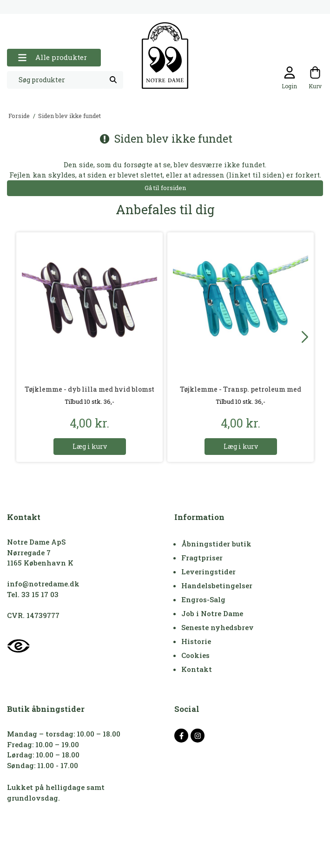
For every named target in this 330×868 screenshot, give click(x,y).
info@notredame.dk (43, 584)
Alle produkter (52, 57)
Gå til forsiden (165, 188)
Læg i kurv (90, 446)
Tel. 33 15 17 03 (33, 594)
